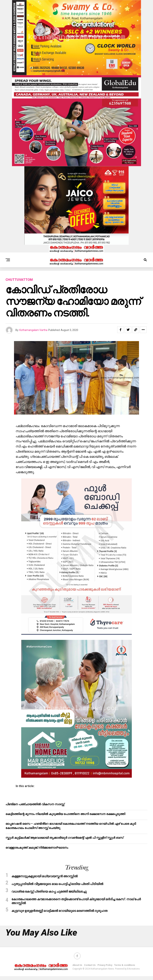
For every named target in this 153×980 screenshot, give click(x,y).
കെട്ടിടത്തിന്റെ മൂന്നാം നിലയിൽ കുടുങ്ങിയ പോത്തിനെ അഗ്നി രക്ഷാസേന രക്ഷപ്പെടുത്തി (65, 814)
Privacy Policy (105, 969)
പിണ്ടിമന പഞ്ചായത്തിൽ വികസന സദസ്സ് (35, 804)
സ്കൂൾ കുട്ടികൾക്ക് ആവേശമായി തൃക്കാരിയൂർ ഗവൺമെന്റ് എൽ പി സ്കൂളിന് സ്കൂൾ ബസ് (64, 838)
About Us (77, 969)
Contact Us (90, 969)
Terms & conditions (125, 969)
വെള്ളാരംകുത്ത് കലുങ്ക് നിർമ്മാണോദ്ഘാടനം (37, 848)
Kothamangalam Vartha (33, 330)
